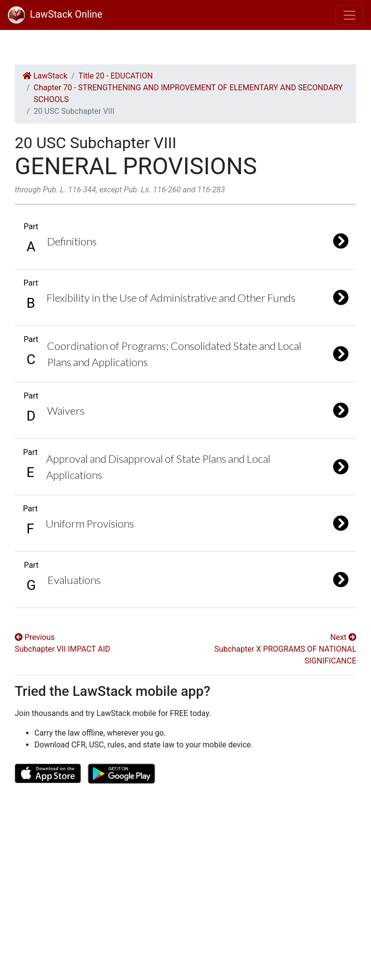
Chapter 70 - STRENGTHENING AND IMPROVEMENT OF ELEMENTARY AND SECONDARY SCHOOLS (188, 93)
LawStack (45, 76)
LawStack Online (55, 14)
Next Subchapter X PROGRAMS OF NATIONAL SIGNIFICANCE (285, 649)
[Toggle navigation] (349, 15)
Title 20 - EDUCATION (116, 76)
